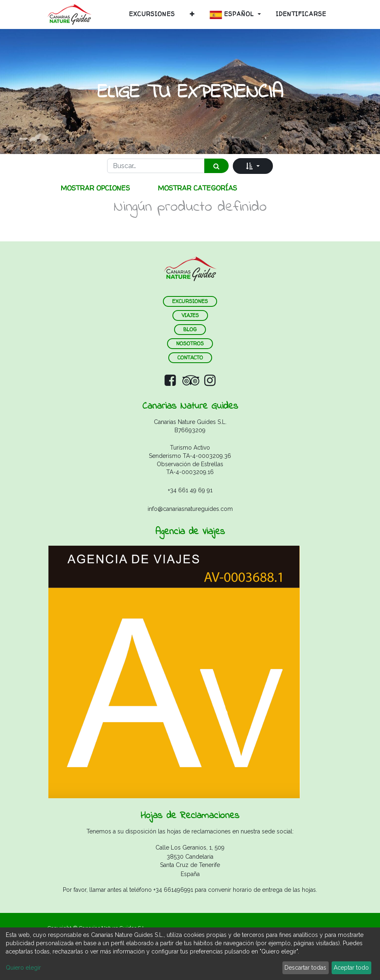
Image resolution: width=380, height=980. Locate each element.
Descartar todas (305, 968)
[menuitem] (152, 14)
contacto (190, 358)
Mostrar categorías (197, 188)
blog (190, 329)
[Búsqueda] (216, 166)
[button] (192, 14)
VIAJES (190, 315)
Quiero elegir (23, 968)
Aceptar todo (351, 968)
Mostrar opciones (95, 188)
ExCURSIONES (190, 301)
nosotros (190, 343)
